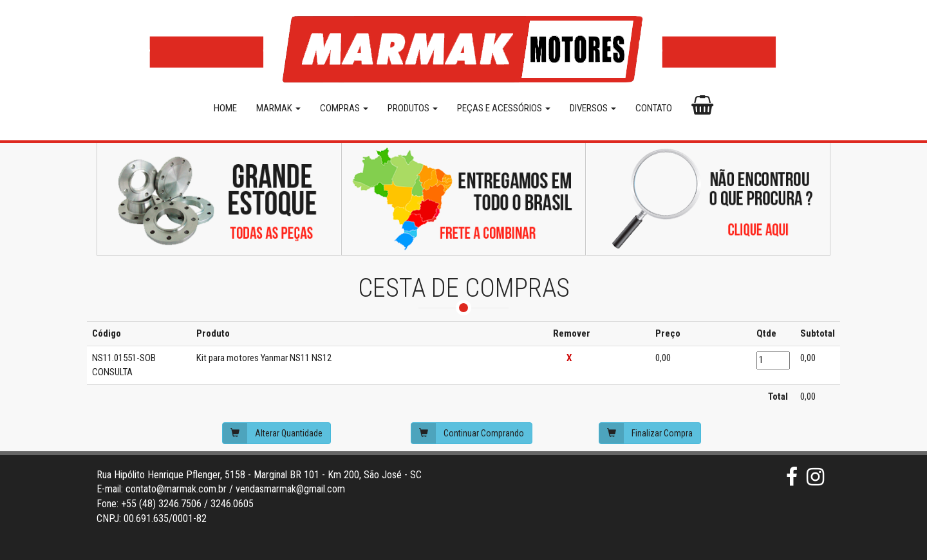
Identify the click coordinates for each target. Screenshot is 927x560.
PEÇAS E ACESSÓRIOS (504, 108)
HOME (225, 108)
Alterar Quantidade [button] (273, 433)
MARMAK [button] (278, 108)
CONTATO (654, 108)
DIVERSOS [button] (593, 108)
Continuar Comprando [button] (468, 433)
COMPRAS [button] (344, 108)
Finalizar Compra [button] (646, 433)
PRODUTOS (413, 108)
